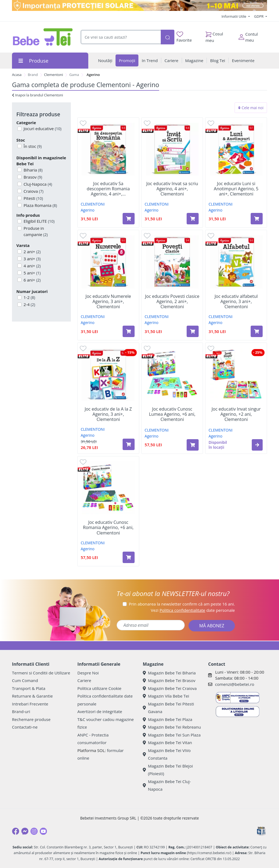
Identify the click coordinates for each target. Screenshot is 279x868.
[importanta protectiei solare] (139, 5)
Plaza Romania (40, 205)
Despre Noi (88, 673)
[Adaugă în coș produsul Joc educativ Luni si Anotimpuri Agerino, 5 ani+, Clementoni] (257, 219)
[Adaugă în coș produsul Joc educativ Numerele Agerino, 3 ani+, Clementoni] (129, 331)
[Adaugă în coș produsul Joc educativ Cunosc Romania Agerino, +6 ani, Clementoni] (129, 557)
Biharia (33, 170)
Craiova (33, 191)
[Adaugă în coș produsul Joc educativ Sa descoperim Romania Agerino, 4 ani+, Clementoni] (129, 219)
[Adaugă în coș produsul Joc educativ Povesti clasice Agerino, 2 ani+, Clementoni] (193, 331)
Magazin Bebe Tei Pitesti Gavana (168, 708)
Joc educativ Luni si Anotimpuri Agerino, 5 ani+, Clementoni (236, 189)
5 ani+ (32, 273)
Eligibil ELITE (39, 221)
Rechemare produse (31, 719)
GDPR (259, 16)
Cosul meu (214, 36)
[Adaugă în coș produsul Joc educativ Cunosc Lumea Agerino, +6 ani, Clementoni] (193, 445)
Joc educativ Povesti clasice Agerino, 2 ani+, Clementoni (172, 302)
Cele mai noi (251, 108)
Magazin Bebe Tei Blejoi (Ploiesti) (168, 770)
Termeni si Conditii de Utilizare (41, 673)
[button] (257, 445)
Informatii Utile (234, 16)
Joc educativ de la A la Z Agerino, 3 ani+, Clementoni (108, 414)
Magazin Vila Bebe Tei (166, 696)
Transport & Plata (29, 688)
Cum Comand (25, 680)
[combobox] (121, 37)
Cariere (84, 680)
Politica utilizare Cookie (99, 688)
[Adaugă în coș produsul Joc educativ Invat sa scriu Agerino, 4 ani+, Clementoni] (193, 219)
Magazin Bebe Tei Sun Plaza (172, 735)
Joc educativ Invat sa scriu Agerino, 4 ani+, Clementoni (172, 189)
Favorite (184, 37)
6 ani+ (32, 280)
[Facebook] (16, 831)
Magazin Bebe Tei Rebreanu (172, 727)
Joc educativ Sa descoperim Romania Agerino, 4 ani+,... (108, 189)
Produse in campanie (35, 231)
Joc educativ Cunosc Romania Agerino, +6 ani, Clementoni (108, 528)
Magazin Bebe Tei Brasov (169, 680)
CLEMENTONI (93, 204)
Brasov (32, 177)
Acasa (17, 75)
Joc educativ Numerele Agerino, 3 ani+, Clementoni (108, 302)
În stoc (32, 146)
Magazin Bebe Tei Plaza (168, 719)
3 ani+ (32, 259)
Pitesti (33, 198)
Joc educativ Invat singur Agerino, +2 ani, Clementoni (236, 414)
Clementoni (54, 75)
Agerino (88, 210)
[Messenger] (25, 831)
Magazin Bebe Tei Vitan (167, 742)
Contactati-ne (25, 727)
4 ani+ (32, 266)
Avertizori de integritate (100, 711)
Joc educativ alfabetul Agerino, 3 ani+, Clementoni (236, 302)
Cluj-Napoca (37, 184)
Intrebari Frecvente (30, 704)
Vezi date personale (193, 610)
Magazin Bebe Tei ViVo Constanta (167, 754)
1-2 (29, 297)
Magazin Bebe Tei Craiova (170, 688)
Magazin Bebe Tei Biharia (169, 673)
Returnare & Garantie (32, 696)
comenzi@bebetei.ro (235, 684)
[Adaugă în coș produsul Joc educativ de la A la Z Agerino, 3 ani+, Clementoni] (129, 444)
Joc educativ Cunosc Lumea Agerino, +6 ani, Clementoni (172, 414)
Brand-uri (21, 711)
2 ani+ (32, 252)
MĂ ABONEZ (212, 626)
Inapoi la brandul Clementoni (37, 95)
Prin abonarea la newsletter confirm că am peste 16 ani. (182, 604)
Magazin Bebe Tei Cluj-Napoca (167, 785)
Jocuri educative (42, 129)
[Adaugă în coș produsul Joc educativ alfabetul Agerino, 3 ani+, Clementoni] (257, 331)
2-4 (29, 304)
